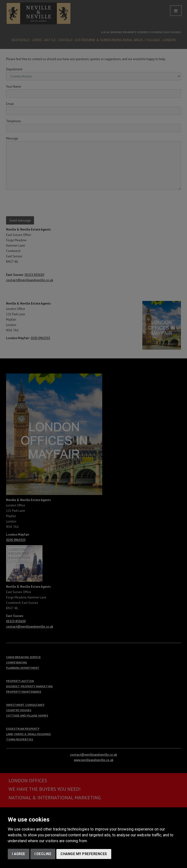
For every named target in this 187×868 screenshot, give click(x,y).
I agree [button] (19, 854)
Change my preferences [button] (84, 854)
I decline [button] (43, 854)
